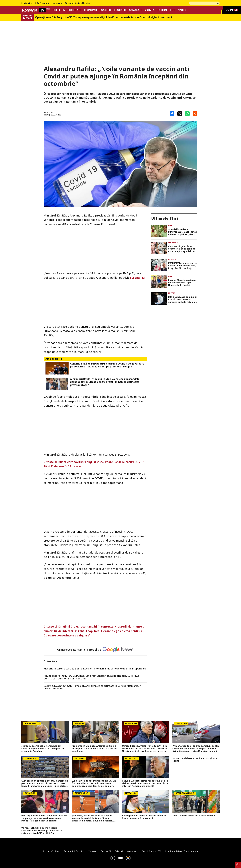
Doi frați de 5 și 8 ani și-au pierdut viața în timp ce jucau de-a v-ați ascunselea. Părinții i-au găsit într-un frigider (44, 818)
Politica (59, 10)
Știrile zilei (27, 3)
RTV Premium (42, 3)
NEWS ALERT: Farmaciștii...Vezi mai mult (195, 816)
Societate (74, 10)
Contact (92, 851)
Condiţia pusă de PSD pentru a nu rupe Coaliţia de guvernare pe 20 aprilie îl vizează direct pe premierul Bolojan (107, 365)
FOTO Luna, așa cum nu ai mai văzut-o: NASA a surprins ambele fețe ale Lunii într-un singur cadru (182, 300)
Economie (91, 10)
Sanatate (136, 10)
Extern (162, 10)
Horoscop (57, 3)
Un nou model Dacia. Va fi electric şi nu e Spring (195, 760)
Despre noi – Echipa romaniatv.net (119, 851)
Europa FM (137, 278)
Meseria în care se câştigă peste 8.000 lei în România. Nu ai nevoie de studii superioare (95, 669)
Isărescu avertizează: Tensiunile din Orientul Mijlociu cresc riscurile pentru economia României (43, 749)
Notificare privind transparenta (182, 851)
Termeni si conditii (74, 851)
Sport (182, 10)
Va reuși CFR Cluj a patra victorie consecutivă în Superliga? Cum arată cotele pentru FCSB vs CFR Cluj (41, 831)
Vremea (150, 10)
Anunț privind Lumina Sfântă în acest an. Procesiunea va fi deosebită (145, 817)
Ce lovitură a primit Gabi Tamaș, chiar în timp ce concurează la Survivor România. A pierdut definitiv (92, 687)
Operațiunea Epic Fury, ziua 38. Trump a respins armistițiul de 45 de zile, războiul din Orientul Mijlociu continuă (104, 17)
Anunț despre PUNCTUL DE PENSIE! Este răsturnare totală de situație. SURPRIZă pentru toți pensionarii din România (91, 677)
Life (172, 10)
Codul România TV (151, 851)
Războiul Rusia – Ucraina (78, 3)
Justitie (106, 10)
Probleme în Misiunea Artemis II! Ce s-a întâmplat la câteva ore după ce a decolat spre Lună (95, 749)
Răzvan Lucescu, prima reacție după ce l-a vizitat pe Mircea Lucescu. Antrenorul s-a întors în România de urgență (145, 783)
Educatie (120, 10)
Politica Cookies (51, 851)
